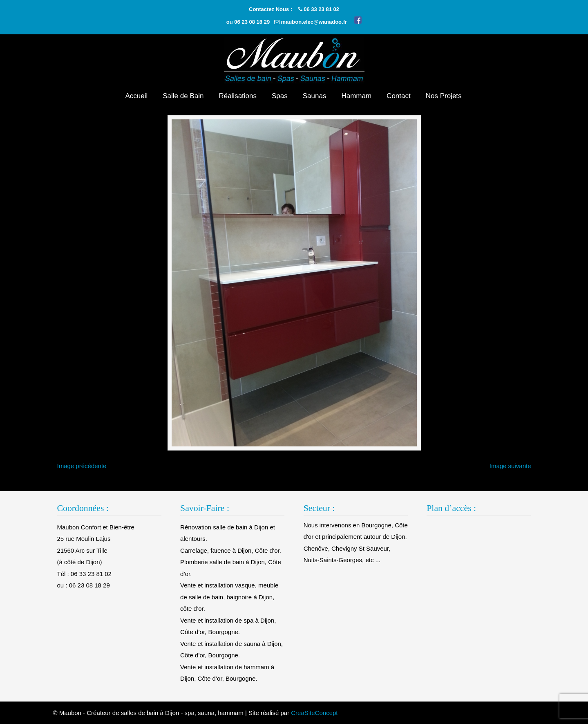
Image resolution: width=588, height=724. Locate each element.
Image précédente (82, 466)
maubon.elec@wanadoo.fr (314, 22)
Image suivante (510, 466)
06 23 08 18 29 (252, 22)
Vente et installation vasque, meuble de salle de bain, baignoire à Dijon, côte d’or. (229, 597)
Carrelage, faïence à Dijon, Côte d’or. (231, 550)
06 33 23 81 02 (321, 9)
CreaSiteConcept (314, 713)
